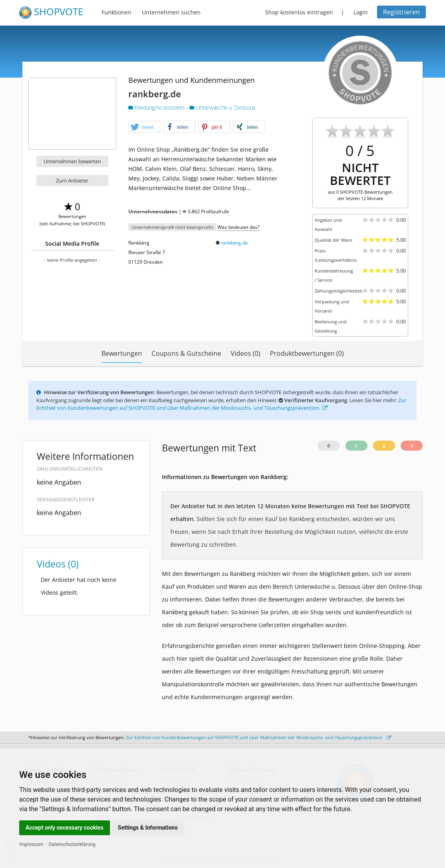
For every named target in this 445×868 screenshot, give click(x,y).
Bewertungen (122, 353)
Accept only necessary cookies (65, 828)
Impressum (31, 844)
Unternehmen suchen (171, 12)
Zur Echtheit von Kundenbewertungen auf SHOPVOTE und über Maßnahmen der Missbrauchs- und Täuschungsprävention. (221, 404)
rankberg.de (234, 243)
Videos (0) (245, 353)
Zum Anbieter (72, 180)
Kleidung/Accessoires (157, 107)
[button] (144, 127)
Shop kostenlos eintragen (299, 12)
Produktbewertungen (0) (307, 353)
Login (361, 12)
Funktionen (117, 12)
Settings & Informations (148, 828)
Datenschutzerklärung (72, 844)
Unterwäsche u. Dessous (222, 107)
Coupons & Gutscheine (186, 353)
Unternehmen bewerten (72, 161)
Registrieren (401, 12)
